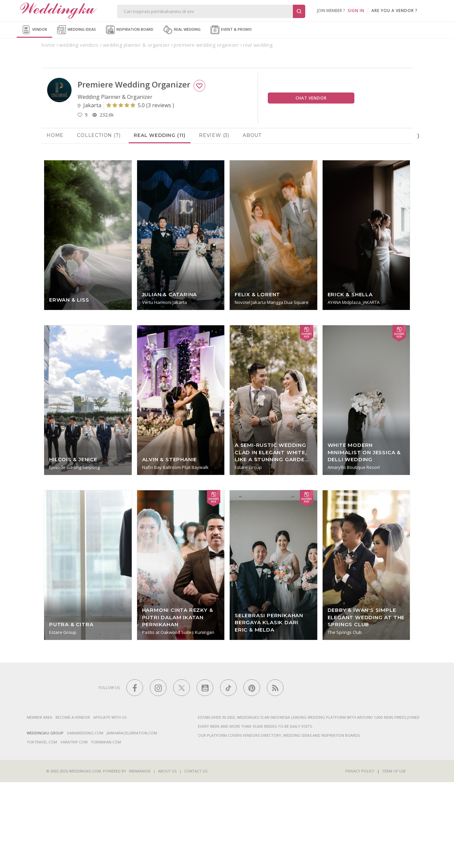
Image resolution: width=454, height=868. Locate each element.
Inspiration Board (130, 30)
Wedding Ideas (77, 30)
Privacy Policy (360, 857)
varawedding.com (85, 819)
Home (55, 221)
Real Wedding (182, 30)
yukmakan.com (106, 828)
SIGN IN (356, 11)
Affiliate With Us (110, 803)
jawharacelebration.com (132, 819)
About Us (167, 857)
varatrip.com (74, 828)
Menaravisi (140, 857)
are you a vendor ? (394, 11)
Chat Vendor (311, 184)
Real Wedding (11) (160, 221)
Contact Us (196, 857)
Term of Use (394, 857)
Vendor (34, 30)
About (252, 221)
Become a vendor (73, 803)
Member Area (39, 803)
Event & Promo (231, 30)
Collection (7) (99, 221)
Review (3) (214, 221)
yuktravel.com (42, 828)
